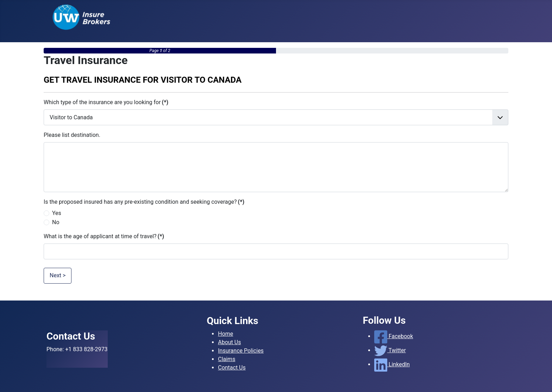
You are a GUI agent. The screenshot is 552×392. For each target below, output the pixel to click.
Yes (57, 213)
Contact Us (232, 368)
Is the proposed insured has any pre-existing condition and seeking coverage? (144, 202)
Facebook (394, 336)
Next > (58, 275)
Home (225, 334)
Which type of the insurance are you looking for (106, 102)
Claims (227, 359)
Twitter (390, 350)
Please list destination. (72, 135)
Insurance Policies (241, 351)
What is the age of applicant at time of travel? (104, 236)
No (56, 222)
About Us (229, 342)
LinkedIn (392, 364)
